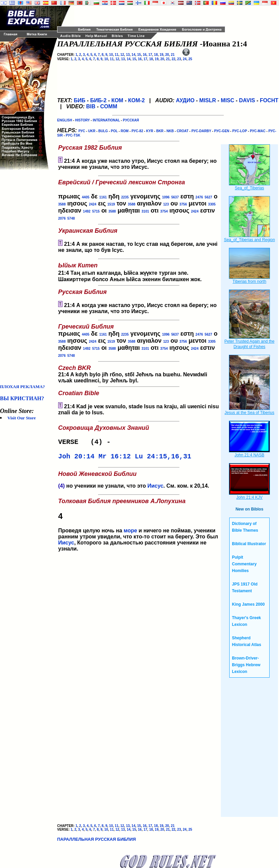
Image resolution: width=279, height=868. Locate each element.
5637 (175, 197)
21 (173, 55)
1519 (111, 204)
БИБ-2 (98, 100)
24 (185, 59)
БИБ (79, 100)
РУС (82, 131)
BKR (160, 131)
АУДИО (185, 100)
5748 (71, 218)
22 (173, 59)
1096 (166, 197)
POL (114, 131)
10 (111, 55)
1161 (103, 197)
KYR (150, 131)
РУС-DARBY (201, 131)
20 (167, 55)
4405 (86, 197)
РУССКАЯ (131, 120)
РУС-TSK (73, 135)
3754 (164, 211)
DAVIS (247, 100)
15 (139, 55)
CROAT (183, 131)
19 (162, 55)
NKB (170, 131)
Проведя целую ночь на (139, 519)
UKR (92, 131)
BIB (91, 106)
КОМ (117, 100)
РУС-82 (137, 131)
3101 (145, 211)
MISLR (208, 100)
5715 (96, 211)
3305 (212, 204)
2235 (125, 197)
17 (150, 55)
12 (122, 55)
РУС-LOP (240, 131)
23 (179, 59)
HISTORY (82, 120)
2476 (199, 197)
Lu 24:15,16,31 (163, 459)
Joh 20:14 (76, 459)
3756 (183, 204)
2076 (62, 218)
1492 (87, 211)
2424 (92, 204)
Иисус (155, 488)
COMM (109, 106)
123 (166, 204)
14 (133, 55)
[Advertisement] (27, 277)
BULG (103, 131)
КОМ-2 (136, 100)
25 (190, 59)
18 (156, 55)
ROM (125, 131)
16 (145, 55)
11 (116, 55)
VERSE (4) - (86, 443)
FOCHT (269, 100)
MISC (228, 100)
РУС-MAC (258, 131)
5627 (208, 197)
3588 (62, 204)
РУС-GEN (222, 131)
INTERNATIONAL (106, 120)
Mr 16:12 (115, 459)
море (130, 533)
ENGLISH (65, 120)
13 (128, 55)
